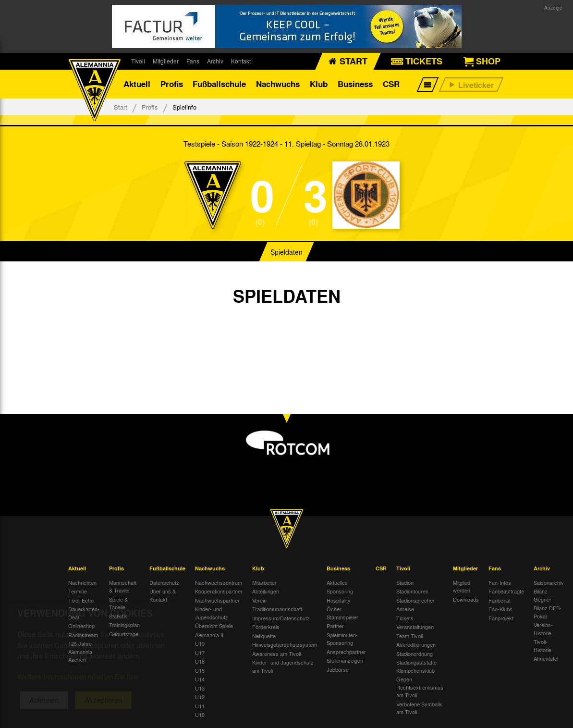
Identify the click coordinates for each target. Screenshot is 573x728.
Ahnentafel (546, 658)
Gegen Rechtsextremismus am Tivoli (420, 687)
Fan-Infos (500, 582)
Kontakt (241, 61)
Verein (259, 600)
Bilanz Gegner (543, 595)
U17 (200, 653)
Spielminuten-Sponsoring (342, 639)
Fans (193, 61)
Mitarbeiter (264, 582)
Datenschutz (164, 582)
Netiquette (264, 636)
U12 (200, 697)
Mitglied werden (462, 586)
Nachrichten (82, 582)
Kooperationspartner (219, 591)
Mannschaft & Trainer (123, 586)
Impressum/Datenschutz (281, 618)
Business (355, 84)
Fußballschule (219, 84)
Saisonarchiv (549, 582)
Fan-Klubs (500, 609)
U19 (200, 643)
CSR (391, 84)
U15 (200, 670)
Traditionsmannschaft (277, 609)
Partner (335, 626)
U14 (200, 679)
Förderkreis (266, 627)
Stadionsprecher (415, 600)
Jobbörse (338, 669)
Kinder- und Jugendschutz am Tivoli (283, 666)
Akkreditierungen (416, 644)
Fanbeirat (500, 600)
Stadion (405, 582)
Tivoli (138, 61)
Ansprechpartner (346, 652)
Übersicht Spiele (214, 626)
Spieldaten (286, 252)
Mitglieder (166, 61)
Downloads (466, 599)
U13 (200, 688)
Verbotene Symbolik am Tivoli (419, 708)
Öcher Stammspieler (342, 613)
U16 (200, 661)
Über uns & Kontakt (163, 595)
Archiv (215, 61)
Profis (172, 84)
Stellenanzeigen (345, 660)
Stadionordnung (415, 654)
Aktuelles (337, 582)
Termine (78, 591)
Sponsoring (340, 591)
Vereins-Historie (543, 629)
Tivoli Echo (81, 600)
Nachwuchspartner (217, 600)
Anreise (405, 609)
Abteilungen (266, 591)
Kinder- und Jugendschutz (212, 613)
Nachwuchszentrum (219, 582)
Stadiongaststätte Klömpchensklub (416, 666)
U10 (200, 715)
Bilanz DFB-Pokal (548, 612)
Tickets (405, 618)
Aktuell (137, 84)
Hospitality (339, 600)
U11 (200, 706)
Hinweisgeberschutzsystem (285, 644)
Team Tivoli (409, 636)
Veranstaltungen (415, 627)
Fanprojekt (501, 618)
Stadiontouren (412, 591)
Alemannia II (209, 635)
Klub (319, 84)
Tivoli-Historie (543, 646)
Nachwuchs (278, 84)
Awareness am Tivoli (276, 654)
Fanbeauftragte (506, 591)
